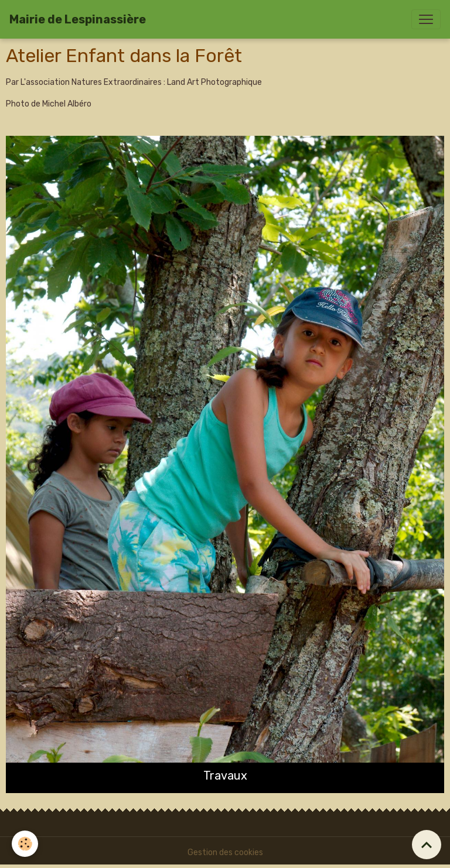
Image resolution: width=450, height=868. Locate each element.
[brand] (78, 19)
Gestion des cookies (225, 852)
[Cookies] (25, 844)
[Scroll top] (427, 845)
